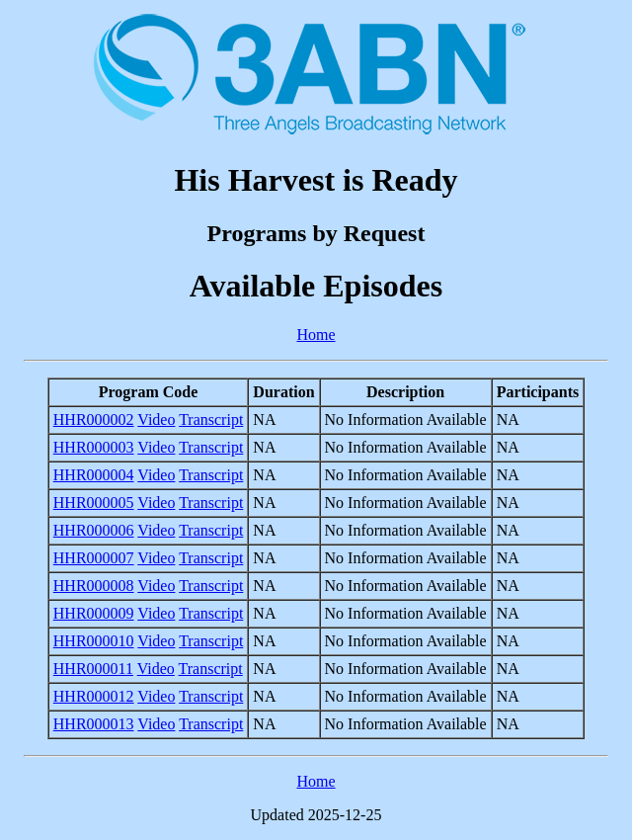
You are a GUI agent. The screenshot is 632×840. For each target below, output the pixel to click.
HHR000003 (94, 447)
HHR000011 (93, 669)
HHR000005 (94, 503)
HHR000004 (94, 475)
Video (156, 420)
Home (316, 335)
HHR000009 (94, 613)
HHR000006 (94, 530)
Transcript (211, 420)
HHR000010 (94, 641)
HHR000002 (94, 420)
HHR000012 (94, 696)
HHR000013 (94, 724)
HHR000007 (94, 558)
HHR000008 (94, 586)
